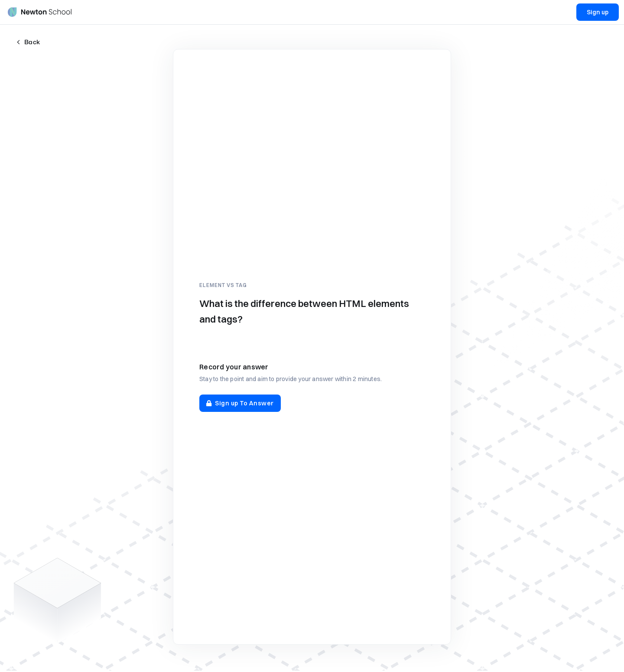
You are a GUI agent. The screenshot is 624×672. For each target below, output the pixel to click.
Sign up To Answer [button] (240, 403)
